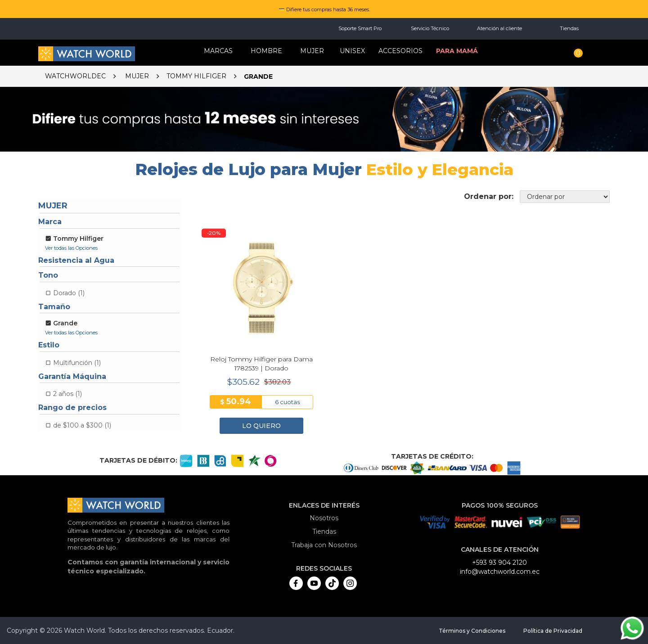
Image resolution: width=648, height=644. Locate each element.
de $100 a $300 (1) (82, 425)
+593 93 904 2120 (499, 563)
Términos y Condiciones (472, 631)
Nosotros (324, 518)
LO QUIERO (261, 426)
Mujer (137, 76)
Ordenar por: (489, 196)
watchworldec (75, 76)
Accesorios (400, 51)
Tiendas (569, 28)
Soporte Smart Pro (360, 28)
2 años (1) (67, 394)
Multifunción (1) (77, 363)
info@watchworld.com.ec (500, 572)
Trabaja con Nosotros (324, 545)
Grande (258, 77)
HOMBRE (266, 51)
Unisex (352, 51)
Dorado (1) (69, 293)
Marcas (218, 51)
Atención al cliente (499, 28)
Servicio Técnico (430, 28)
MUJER (312, 51)
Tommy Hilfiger (196, 76)
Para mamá (457, 51)
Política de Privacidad (553, 631)
